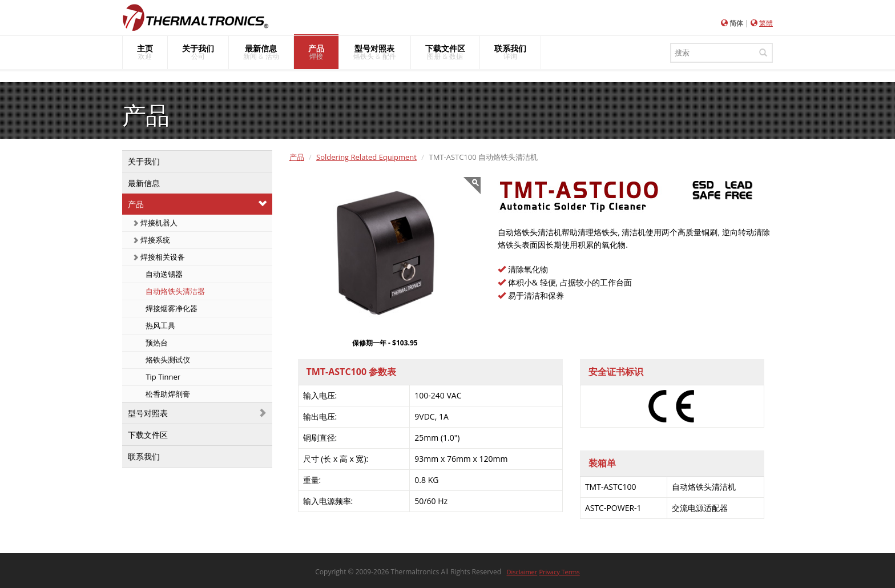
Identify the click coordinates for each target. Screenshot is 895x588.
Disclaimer (522, 572)
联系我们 (144, 456)
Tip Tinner (162, 377)
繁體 (766, 23)
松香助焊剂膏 (167, 394)
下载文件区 (148, 435)
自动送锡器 (163, 274)
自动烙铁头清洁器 (174, 291)
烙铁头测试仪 (167, 360)
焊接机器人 (155, 223)
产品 (136, 204)
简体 (736, 23)
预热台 (156, 343)
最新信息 (144, 183)
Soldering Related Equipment (366, 157)
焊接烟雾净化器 (171, 308)
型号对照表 (148, 413)
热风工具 (160, 325)
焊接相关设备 (159, 257)
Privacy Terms (559, 572)
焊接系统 (151, 240)
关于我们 (144, 161)
